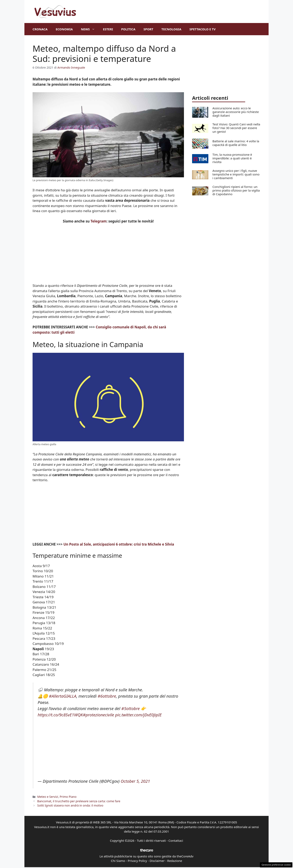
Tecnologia (171, 29)
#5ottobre (131, 708)
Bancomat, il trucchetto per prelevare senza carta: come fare (79, 801)
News (90, 29)
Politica (128, 29)
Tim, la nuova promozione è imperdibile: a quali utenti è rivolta (232, 158)
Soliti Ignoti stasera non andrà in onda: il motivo (70, 805)
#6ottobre (107, 696)
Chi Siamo (118, 861)
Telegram (99, 221)
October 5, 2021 (135, 781)
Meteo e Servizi (48, 797)
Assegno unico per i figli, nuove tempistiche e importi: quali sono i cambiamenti (236, 174)
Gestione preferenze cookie (276, 865)
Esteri (108, 29)
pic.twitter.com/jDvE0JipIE (138, 715)
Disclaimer (157, 861)
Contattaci (176, 841)
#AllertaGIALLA (63, 696)
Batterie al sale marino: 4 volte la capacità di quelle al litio (236, 143)
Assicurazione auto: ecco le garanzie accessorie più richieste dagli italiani (236, 112)
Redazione (175, 861)
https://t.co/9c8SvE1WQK (60, 715)
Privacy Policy (137, 861)
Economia (64, 29)
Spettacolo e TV (202, 29)
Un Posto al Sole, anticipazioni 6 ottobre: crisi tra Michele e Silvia (119, 544)
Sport (148, 29)
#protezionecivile (98, 715)
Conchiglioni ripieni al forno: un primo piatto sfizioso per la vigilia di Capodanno (236, 190)
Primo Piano (68, 797)
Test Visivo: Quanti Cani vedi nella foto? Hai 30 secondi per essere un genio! (236, 128)
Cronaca (40, 29)
